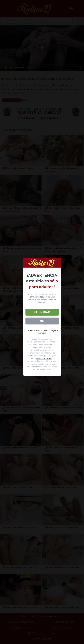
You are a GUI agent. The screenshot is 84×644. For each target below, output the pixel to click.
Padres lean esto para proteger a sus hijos (42, 332)
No (42, 321)
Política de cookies (44, 358)
